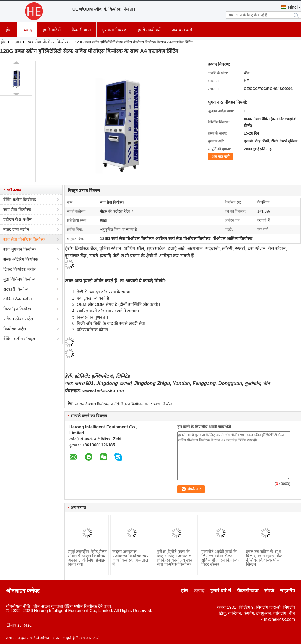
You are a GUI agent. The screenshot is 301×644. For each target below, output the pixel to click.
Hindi (293, 7)
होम (9, 30)
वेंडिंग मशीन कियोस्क (20, 200)
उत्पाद (27, 30)
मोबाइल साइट (19, 625)
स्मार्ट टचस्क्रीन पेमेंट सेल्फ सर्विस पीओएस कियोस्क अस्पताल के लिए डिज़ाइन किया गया (87, 558)
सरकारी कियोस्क (16, 289)
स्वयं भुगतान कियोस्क (20, 249)
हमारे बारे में (52, 30)
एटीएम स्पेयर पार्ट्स (18, 319)
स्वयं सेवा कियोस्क (17, 210)
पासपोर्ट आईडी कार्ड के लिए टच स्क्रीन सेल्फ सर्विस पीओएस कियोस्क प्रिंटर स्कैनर (220, 558)
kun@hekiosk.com (278, 619)
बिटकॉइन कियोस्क (18, 309)
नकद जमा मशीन (16, 229)
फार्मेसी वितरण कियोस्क (126, 404)
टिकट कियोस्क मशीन (20, 269)
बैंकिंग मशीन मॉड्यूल (19, 339)
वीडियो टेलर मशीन (18, 299)
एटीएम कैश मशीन (17, 219)
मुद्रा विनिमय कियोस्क (20, 279)
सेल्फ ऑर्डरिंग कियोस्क (21, 259)
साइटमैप (287, 591)
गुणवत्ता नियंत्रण (114, 30)
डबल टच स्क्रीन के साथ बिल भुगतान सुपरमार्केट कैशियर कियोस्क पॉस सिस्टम (264, 558)
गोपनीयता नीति (18, 606)
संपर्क (269, 591)
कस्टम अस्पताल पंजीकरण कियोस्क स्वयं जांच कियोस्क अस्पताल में (130, 558)
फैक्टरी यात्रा (81, 30)
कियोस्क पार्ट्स (15, 329)
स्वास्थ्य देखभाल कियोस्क (92, 404)
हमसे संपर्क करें (149, 30)
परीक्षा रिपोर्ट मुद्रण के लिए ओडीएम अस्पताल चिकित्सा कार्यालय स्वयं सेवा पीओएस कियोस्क (175, 558)
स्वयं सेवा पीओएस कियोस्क (48, 42)
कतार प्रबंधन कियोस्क (159, 404)
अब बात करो (182, 30)
